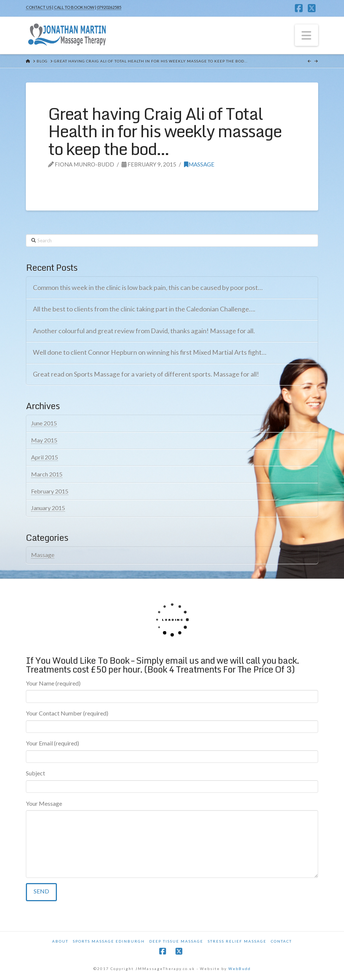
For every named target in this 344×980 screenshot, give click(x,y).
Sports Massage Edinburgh (109, 941)
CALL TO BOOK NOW (74, 7)
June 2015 (44, 423)
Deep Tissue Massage (176, 941)
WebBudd (240, 969)
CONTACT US (39, 7)
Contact (281, 941)
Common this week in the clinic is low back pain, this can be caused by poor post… (148, 288)
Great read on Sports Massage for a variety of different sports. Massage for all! (146, 374)
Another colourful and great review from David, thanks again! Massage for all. (144, 331)
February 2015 (50, 491)
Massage (199, 164)
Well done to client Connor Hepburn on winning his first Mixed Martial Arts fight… (150, 352)
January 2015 (48, 508)
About (60, 941)
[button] (307, 35)
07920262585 (109, 7)
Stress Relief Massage (237, 941)
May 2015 (44, 440)
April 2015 (45, 457)
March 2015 (47, 474)
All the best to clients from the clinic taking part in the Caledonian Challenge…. (144, 309)
